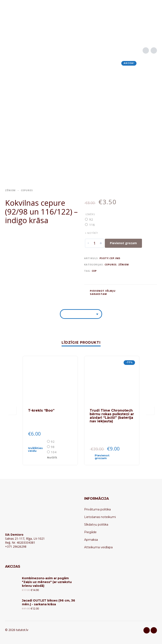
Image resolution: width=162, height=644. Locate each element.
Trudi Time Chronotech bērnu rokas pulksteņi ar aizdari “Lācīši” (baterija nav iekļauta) (112, 416)
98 (53, 447)
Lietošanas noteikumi (100, 517)
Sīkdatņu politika (96, 525)
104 (54, 452)
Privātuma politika (97, 509)
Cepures (27, 190)
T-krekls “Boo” (41, 410)
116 (92, 225)
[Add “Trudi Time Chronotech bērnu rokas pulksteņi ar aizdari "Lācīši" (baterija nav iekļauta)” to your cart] (104, 457)
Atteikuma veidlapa (98, 547)
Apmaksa (91, 540)
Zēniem (10, 190)
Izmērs (90, 214)
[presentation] (12, 411)
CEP (94, 271)
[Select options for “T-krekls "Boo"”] (37, 449)
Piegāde (90, 532)
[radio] (92, 219)
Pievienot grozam (123, 243)
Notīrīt (52, 457)
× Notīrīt (92, 233)
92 (91, 219)
